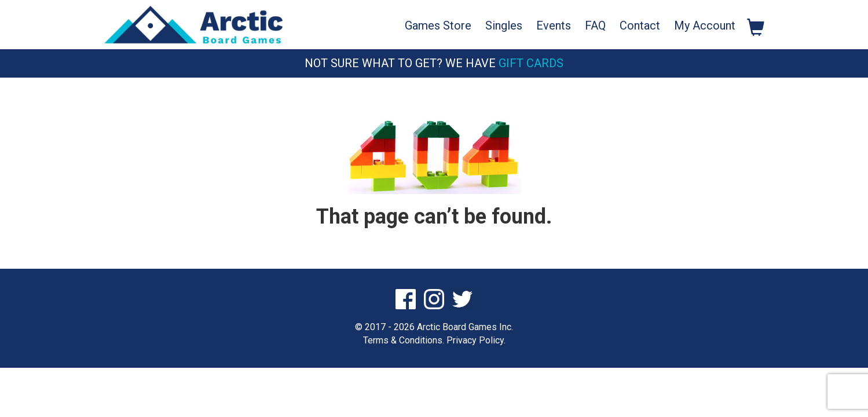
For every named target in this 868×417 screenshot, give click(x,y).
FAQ (595, 25)
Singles (504, 25)
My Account (705, 25)
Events (554, 25)
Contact (640, 25)
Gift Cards (531, 63)
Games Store (438, 25)
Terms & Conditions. (404, 340)
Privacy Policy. (476, 340)
